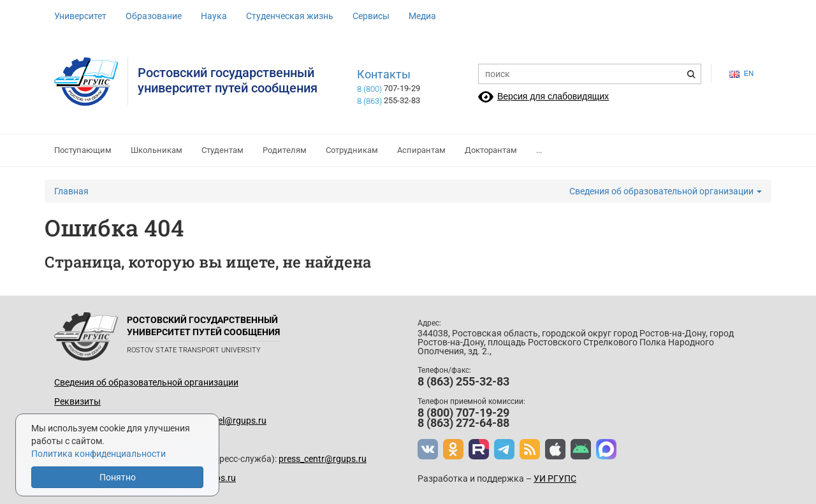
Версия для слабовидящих (553, 96)
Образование (154, 16)
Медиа (422, 16)
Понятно (118, 477)
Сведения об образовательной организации (666, 191)
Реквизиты (77, 401)
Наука (214, 16)
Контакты (384, 75)
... (539, 150)
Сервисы (371, 16)
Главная (71, 191)
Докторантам (491, 150)
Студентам (222, 150)
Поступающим (83, 150)
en (741, 74)
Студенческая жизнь (290, 16)
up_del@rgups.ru (233, 421)
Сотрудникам (352, 150)
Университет (80, 16)
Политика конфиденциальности (98, 454)
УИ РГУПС (555, 479)
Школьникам (157, 150)
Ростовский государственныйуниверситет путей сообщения (228, 80)
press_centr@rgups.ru (323, 459)
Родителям (285, 150)
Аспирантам (421, 150)
